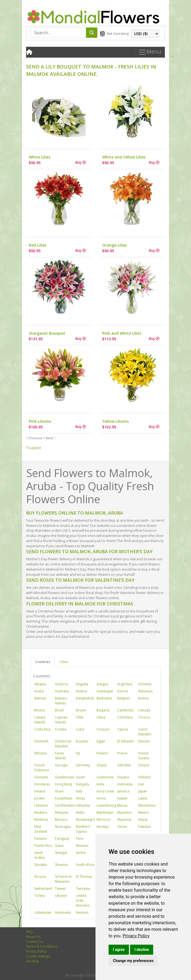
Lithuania (83, 805)
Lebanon (41, 805)
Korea (101, 798)
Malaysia (62, 812)
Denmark (41, 741)
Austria (81, 691)
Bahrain (40, 698)
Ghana (102, 765)
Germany (83, 765)
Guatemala (105, 777)
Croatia (61, 729)
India (100, 784)
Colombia (125, 717)
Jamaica (123, 791)
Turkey (39, 896)
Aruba (39, 691)
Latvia (143, 798)
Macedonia (147, 805)
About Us (33, 937)
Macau (122, 805)
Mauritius (124, 812)
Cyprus (123, 729)
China (101, 717)
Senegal (61, 853)
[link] (136, 936)
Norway (103, 827)
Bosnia (40, 710)
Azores (123, 691)
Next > (51, 438)
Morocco (104, 819)
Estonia (144, 741)
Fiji (78, 753)
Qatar (59, 846)
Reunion (82, 846)
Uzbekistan (43, 912)
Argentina (125, 684)
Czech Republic (145, 732)
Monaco (61, 819)
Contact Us (35, 942)
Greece (144, 765)
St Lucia (40, 877)
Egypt (101, 741)
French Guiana (144, 756)
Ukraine (61, 896)
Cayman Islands (61, 720)
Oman (122, 827)
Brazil (59, 710)
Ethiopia (41, 753)
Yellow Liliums (115, 421)
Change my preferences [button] (133, 961)
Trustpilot (34, 448)
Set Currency (118, 33)
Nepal (143, 819)
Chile (80, 717)
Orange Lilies (115, 245)
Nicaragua (63, 827)
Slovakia (41, 865)
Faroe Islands (60, 756)
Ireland (40, 791)
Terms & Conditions (41, 946)
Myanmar (124, 819)
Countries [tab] (43, 662)
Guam (81, 777)
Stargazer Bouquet (47, 333)
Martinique (105, 812)
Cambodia (125, 710)
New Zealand (41, 829)
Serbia (81, 853)
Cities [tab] (64, 662)
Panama (41, 839)
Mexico (144, 812)
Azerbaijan (105, 691)
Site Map (33, 961)
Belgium (124, 698)
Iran (141, 784)
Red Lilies (38, 245)
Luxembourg (106, 805)
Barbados (104, 698)
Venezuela (63, 912)
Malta (80, 812)
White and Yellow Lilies (124, 157)
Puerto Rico (43, 846)
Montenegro (85, 819)
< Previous (34, 438)
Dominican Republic (63, 744)
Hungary (82, 784)
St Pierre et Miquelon (63, 879)
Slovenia (61, 865)
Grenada (41, 777)
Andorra (61, 684)
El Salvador (126, 741)
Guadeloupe (65, 777)
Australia (62, 691)
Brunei (81, 710)
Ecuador (82, 741)
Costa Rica (42, 729)
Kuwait (122, 798)
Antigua (102, 684)
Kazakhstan (64, 798)
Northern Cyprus (83, 829)
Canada (144, 710)
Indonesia (125, 784)
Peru (79, 839)
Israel (59, 791)
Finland (102, 753)
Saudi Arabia (39, 855)
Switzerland (43, 889)
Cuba (80, 729)
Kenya (81, 798)
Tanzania (83, 889)
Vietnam (82, 912)
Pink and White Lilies (122, 333)
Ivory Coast (105, 791)
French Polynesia (42, 768)
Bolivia (143, 698)
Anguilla (82, 684)
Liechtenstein (65, 805)
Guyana (123, 777)
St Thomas (84, 877)
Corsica (144, 717)
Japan (143, 791)
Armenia (145, 684)
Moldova (41, 819)
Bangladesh (85, 698)
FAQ (29, 932)
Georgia (61, 765)
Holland (144, 777)
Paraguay (62, 839)
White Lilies (40, 157)
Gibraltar (124, 765)
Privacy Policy (136, 936)
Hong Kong (64, 784)
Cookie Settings (38, 956)
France (122, 753)
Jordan (39, 798)
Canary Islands (40, 720)
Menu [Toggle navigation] (150, 52)
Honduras (42, 784)
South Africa (85, 865)
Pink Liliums (40, 421)
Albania (40, 684)
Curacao (103, 729)
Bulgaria (103, 710)
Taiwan (60, 889)
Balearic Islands (61, 701)
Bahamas (145, 691)
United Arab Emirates (83, 900)
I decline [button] (142, 950)
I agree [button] (119, 950)
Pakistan (145, 827)
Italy (79, 791)
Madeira (41, 812)
